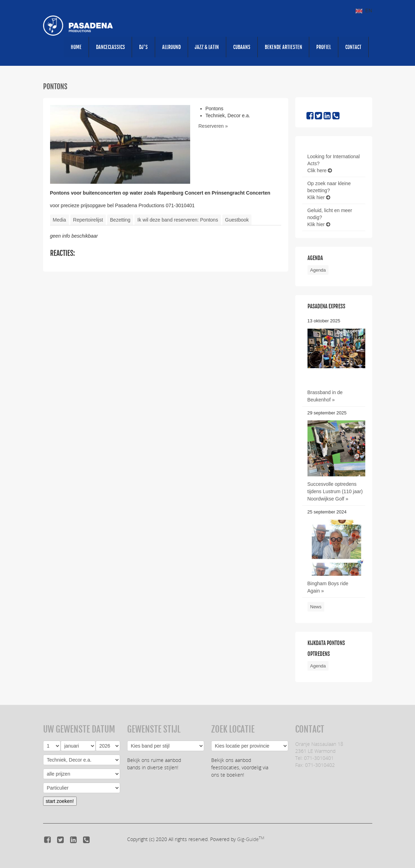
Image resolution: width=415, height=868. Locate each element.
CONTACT (353, 47)
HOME (75, 47)
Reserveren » (213, 126)
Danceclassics (109, 47)
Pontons (55, 87)
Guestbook (237, 220)
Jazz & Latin (206, 47)
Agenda (318, 270)
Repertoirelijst (88, 220)
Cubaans (241, 47)
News (316, 606)
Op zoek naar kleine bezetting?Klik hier (329, 191)
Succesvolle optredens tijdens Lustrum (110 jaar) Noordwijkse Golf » (335, 491)
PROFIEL (324, 47)
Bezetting (120, 220)
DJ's (143, 47)
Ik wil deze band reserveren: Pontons (178, 220)
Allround (171, 47)
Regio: (250, 745)
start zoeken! (60, 800)
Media (60, 220)
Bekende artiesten (283, 47)
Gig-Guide (251, 838)
